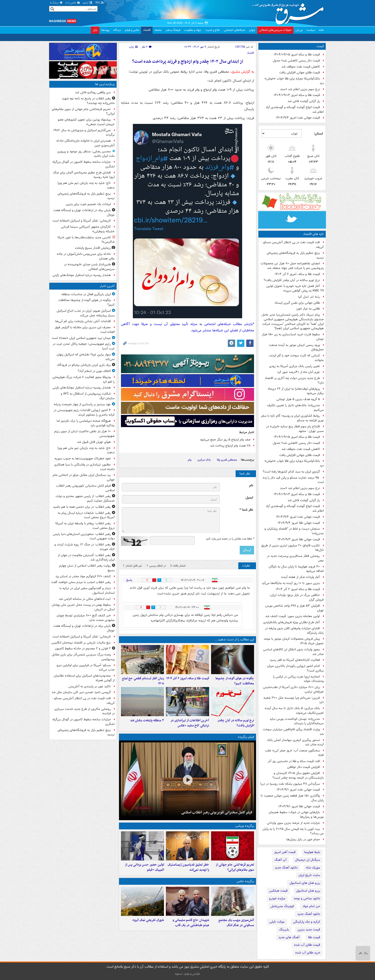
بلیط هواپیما (312, 852)
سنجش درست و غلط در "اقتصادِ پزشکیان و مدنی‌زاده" (294, 531)
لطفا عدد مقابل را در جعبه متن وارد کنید (230, 539)
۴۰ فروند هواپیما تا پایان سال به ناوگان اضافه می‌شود (296, 569)
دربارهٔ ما (56, 3)
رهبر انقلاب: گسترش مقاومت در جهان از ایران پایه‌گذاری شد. (86, 558)
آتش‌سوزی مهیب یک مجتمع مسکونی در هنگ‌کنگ (236, 923)
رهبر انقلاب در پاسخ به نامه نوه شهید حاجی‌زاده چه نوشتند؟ (88, 101)
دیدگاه (117, 30)
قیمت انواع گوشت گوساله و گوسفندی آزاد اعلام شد (295, 110)
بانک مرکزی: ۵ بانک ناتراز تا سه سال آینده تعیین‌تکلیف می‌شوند (294, 711)
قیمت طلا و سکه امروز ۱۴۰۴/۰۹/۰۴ (297, 95)
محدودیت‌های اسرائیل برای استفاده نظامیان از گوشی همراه (84, 678)
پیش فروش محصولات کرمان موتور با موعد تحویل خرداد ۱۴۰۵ (294, 641)
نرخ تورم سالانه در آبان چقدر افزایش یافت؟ (292, 280)
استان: (318, 134)
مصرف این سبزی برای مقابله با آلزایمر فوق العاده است (85, 330)
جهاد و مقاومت (193, 30)
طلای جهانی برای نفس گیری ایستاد (297, 303)
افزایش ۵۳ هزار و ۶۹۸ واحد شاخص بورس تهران (294, 608)
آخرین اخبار (107, 286)
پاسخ (129, 580)
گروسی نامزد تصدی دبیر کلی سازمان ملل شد (81, 692)
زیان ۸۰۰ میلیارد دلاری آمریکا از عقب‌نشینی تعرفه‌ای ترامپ (293, 689)
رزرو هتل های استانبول (305, 883)
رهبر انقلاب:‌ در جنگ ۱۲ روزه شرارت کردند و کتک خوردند (85, 547)
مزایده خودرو (277, 898)
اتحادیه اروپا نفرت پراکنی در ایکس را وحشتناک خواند (298, 679)
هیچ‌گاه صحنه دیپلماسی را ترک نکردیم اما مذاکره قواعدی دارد (86, 423)
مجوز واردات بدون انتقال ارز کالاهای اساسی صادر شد (293, 652)
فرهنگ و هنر (173, 30)
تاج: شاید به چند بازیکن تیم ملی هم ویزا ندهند (86, 185)
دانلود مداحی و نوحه (307, 898)
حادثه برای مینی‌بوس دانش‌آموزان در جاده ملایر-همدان (86, 256)
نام (251, 486)
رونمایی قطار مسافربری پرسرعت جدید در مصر (295, 558)
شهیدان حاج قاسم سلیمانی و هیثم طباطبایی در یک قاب (191, 923)
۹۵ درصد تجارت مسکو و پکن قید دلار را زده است (293, 480)
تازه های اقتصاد (313, 234)
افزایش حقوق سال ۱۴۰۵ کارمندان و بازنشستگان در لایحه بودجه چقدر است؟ (298, 775)
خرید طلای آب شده (308, 953)
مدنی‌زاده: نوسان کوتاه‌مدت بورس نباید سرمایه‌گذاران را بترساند (297, 721)
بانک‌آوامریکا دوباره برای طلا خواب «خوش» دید (294, 81)
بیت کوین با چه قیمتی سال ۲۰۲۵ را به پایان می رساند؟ (293, 831)
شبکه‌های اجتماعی (234, 30)
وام (190, 460)
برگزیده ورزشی (245, 826)
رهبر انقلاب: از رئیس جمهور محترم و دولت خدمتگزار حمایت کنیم (85, 499)
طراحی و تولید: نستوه (187, 974)
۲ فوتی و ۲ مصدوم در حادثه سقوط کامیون (83, 649)
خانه (321, 30)
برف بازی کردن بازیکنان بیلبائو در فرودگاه (84, 365)
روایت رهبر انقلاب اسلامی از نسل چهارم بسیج (87, 568)
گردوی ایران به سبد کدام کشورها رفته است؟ (291, 472)
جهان (252, 30)
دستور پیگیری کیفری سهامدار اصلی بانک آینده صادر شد (295, 742)
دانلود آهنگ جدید (286, 868)
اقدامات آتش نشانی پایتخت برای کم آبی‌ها (83, 321)
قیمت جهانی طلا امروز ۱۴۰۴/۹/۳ (299, 539)
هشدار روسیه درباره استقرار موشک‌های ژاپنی (82, 275)
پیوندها (105, 30)
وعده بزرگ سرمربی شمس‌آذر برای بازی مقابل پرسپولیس (83, 657)
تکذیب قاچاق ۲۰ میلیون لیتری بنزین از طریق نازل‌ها (292, 548)
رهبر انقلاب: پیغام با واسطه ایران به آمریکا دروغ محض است (85, 526)
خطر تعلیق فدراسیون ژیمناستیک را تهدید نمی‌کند (188, 867)
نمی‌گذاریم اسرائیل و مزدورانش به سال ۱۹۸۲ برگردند (84, 133)
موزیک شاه (313, 868)
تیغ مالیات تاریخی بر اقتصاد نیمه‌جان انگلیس (81, 643)
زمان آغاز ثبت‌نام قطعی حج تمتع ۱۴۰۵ (143, 681)
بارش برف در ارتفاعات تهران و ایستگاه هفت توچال (84, 213)
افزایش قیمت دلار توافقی (303, 767)
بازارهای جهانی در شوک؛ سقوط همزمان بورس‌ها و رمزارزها (296, 815)
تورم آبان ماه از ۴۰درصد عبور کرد (298, 372)
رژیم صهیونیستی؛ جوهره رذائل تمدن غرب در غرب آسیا (84, 346)
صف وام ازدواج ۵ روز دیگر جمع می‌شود (225, 440)
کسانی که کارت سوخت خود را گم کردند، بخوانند (296, 358)
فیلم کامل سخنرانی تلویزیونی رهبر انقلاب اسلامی (217, 812)
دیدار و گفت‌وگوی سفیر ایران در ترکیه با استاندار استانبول (87, 591)
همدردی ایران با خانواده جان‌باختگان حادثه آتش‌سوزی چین (85, 143)
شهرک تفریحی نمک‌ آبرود (148, 920)
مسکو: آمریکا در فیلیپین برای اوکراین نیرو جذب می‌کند (86, 668)
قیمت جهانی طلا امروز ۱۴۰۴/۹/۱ (299, 806)
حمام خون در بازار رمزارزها (303, 839)
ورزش (299, 30)
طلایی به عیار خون (308, 309)
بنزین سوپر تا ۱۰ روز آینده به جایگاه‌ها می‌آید (291, 583)
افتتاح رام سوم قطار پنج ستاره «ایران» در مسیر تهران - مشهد (295, 429)
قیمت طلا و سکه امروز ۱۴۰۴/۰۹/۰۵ (297, 55)
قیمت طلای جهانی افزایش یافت (300, 73)
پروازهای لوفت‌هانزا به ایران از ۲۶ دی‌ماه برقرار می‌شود (296, 391)
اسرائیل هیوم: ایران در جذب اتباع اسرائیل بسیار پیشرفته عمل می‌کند (86, 313)
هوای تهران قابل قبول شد (94, 442)
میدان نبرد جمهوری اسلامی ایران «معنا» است (81, 338)
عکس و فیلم (132, 30)
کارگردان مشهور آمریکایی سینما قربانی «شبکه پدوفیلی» (88, 229)
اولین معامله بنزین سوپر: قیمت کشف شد (293, 616)
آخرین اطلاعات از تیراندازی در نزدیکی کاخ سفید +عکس (190, 723)
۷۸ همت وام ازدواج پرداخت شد (230, 446)
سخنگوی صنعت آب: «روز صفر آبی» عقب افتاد (294, 753)
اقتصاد (147, 30)
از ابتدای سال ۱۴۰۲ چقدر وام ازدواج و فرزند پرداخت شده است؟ (188, 62)
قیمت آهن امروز (285, 852)
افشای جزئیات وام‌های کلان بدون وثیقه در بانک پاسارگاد (294, 631)
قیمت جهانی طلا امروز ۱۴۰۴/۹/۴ (299, 523)
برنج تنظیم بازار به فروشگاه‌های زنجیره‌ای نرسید (295, 255)
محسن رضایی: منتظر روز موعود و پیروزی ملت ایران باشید (86, 154)
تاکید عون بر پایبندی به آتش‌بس (90, 686)
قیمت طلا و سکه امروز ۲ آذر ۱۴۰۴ (298, 589)
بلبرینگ (284, 930)
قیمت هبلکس (278, 891)
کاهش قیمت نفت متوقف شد (301, 67)
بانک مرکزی (204, 460)
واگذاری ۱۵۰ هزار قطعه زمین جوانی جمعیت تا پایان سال (292, 798)
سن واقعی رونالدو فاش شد (93, 92)
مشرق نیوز (290, 12)
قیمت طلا (314, 937)
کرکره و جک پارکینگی (307, 922)
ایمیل (249, 498)
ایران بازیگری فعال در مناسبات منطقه (86, 294)
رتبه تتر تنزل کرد (309, 297)
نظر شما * (246, 510)
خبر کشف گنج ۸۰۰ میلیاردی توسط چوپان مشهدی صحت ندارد (86, 618)
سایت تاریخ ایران (309, 875)
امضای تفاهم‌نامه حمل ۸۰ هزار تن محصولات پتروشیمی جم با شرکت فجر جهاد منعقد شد (292, 266)
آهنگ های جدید (289, 937)
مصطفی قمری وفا (227, 460)
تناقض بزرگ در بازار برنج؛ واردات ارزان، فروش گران (297, 597)
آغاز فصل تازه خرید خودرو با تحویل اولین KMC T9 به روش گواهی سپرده (295, 288)
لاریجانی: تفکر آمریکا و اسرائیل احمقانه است (82, 221)
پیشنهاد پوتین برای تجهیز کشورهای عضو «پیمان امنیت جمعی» (86, 122)
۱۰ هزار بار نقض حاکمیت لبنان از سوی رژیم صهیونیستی (84, 434)
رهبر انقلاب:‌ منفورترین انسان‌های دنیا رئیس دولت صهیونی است (84, 536)
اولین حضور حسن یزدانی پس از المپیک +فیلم (144, 867)
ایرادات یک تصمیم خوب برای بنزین (88, 204)
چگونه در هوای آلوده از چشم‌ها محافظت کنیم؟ (235, 681)
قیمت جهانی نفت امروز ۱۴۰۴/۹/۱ (298, 790)
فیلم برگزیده (246, 737)
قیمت (320, 46)
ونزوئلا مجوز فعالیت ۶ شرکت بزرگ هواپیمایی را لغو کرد (83, 379)
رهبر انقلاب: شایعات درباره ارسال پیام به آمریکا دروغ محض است (86, 515)
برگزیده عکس (245, 881)
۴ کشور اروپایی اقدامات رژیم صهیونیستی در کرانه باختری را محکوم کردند (84, 413)
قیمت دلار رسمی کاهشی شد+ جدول (296, 61)
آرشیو (88, 3)
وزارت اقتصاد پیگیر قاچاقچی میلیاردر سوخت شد (293, 732)
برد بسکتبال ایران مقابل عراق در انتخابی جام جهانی (84, 477)
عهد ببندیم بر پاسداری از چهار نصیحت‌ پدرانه (82, 404)
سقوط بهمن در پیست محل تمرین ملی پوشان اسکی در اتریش (83, 607)
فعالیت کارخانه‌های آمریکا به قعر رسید (295, 660)
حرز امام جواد (311, 906)
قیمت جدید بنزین (309, 930)
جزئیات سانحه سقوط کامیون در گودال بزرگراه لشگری (84, 164)
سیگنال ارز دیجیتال (308, 860)
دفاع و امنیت (213, 30)
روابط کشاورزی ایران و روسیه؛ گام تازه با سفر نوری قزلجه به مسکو (292, 418)
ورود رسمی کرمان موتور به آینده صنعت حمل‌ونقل (296, 347)
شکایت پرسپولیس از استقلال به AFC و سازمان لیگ (88, 396)
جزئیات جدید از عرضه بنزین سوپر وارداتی (293, 823)
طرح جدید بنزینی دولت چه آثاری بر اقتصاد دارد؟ (294, 380)
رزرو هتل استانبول (308, 891)
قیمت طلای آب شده (307, 945)
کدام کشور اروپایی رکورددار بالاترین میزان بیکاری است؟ (295, 668)
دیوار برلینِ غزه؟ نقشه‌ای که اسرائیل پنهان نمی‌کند (86, 357)
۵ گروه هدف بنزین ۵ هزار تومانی (298, 399)
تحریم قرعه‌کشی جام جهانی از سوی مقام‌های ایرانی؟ (235, 867)
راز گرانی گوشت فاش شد (304, 101)
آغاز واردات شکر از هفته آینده (301, 577)
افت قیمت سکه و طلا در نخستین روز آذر (294, 761)
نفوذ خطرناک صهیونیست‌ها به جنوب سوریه (83, 459)
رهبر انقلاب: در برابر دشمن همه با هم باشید (82, 507)
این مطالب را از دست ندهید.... (234, 640)
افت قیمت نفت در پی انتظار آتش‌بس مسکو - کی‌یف (293, 245)
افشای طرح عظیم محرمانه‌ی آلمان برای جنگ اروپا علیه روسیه (84, 175)
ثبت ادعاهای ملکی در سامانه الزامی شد (85, 599)
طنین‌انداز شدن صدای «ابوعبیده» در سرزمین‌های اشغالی (89, 267)
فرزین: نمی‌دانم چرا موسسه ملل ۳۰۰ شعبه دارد (294, 700)
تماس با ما (73, 3)
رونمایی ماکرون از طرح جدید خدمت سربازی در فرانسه (85, 711)
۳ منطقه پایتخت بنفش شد (147, 720)
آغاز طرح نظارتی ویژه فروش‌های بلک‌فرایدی (292, 622)
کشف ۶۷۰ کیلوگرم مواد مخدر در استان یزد (83, 576)
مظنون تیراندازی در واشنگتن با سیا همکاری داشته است (84, 467)
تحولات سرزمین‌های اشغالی (275, 30)
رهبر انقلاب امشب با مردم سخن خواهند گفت (81, 582)
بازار (95, 30)
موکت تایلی (277, 922)
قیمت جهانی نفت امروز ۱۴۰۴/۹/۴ (298, 118)
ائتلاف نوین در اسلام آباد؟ (94, 371)
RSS (100, 3)
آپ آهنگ (281, 860)
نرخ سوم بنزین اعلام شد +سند (300, 89)
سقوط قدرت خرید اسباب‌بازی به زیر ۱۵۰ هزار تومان (293, 337)
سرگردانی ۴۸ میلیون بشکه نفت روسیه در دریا (290, 784)
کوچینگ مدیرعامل (282, 906)
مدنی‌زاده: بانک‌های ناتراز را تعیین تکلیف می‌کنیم (295, 408)
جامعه (158, 30)
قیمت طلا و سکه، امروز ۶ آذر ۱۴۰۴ (297, 274)
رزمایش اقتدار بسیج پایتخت (93, 248)
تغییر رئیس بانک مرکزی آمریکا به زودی (294, 366)
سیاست (311, 30)
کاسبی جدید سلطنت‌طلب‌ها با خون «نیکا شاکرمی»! (86, 240)
